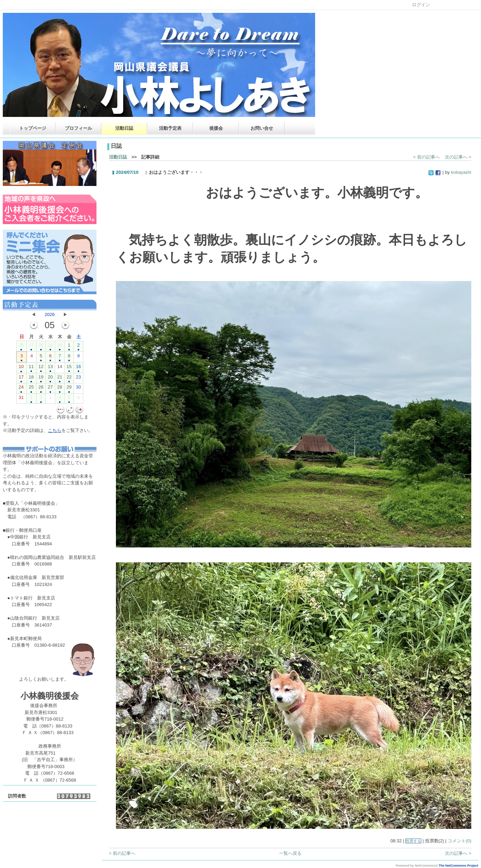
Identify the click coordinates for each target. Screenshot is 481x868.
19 (41, 378)
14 (60, 368)
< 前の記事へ (427, 157)
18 (31, 378)
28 (41, 347)
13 (50, 368)
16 (78, 368)
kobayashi (461, 172)
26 (21, 346)
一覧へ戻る (290, 853)
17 (21, 378)
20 (50, 378)
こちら (55, 430)
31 (21, 399)
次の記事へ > (458, 157)
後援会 (216, 128)
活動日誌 (124, 128)
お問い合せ (262, 128)
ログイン (421, 5)
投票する (413, 841)
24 (21, 389)
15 (69, 368)
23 (78, 378)
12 (41, 368)
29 (50, 347)
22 (69, 378)
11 (31, 368)
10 (21, 368)
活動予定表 (170, 128)
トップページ (33, 128)
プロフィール (78, 128)
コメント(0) (459, 841)
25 (31, 389)
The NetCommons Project (458, 866)
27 (31, 347)
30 (60, 347)
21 (60, 378)
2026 (50, 314)
